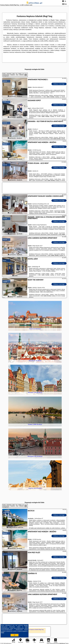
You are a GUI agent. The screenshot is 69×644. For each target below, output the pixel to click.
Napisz (67, 643)
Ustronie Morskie (8, 554)
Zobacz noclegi (59, 84)
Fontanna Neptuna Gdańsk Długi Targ (34, 630)
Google (26, 625)
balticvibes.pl (35, 3)
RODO (3, 633)
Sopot (4, 102)
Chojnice (5, 575)
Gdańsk (5, 81)
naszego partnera (38, 160)
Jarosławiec (6, 512)
